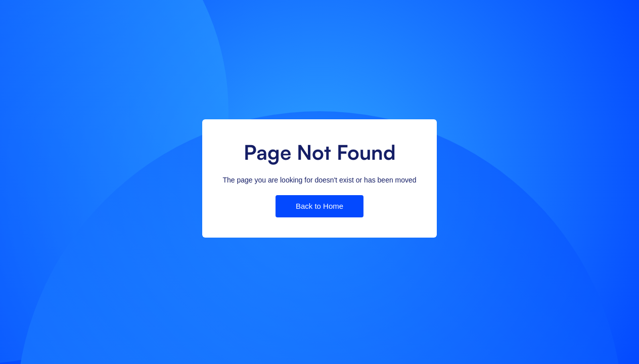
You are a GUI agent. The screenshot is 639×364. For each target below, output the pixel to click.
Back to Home (319, 206)
